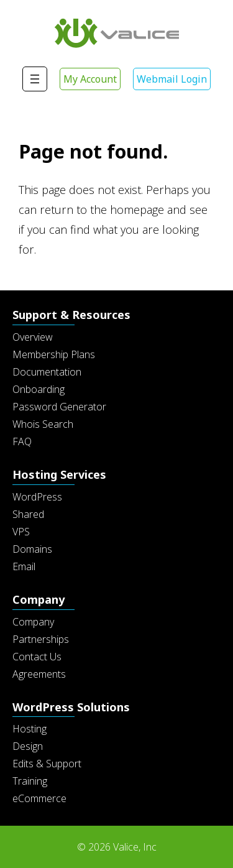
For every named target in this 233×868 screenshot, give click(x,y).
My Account (90, 79)
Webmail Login (172, 79)
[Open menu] (35, 79)
